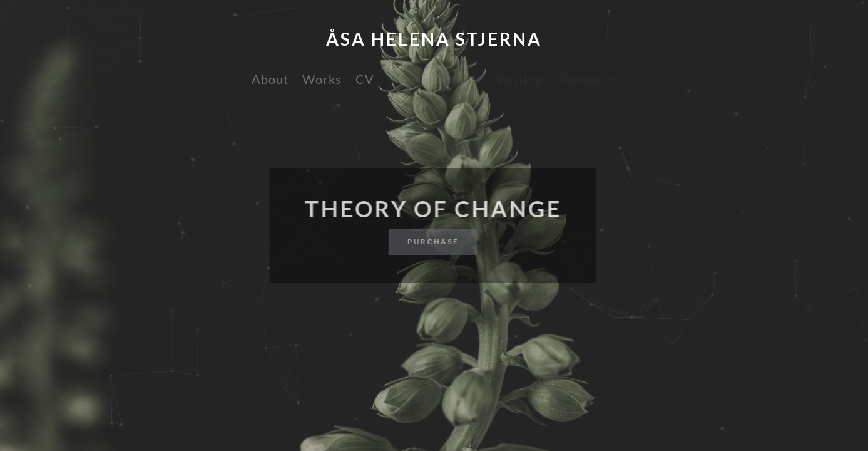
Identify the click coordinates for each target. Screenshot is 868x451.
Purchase (431, 241)
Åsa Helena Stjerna (434, 39)
